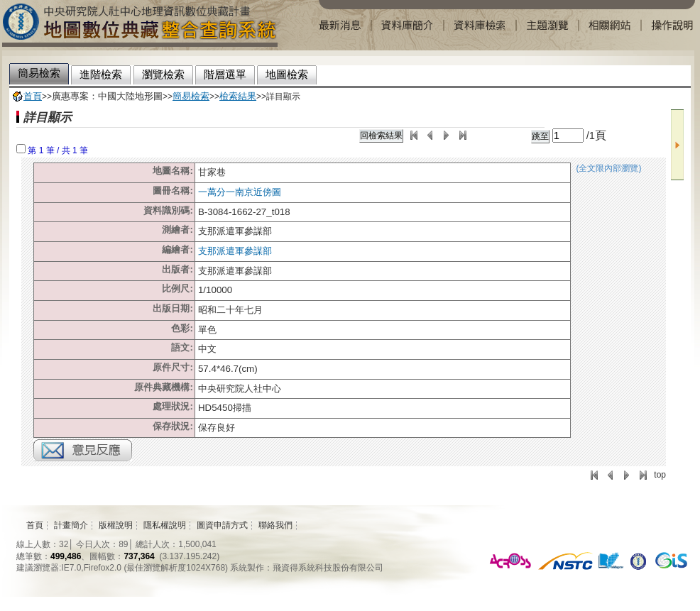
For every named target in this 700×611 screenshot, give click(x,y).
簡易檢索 (191, 96)
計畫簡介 (71, 525)
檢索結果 (238, 96)
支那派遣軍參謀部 (235, 251)
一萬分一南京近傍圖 (240, 192)
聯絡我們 (275, 525)
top (660, 475)
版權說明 (116, 525)
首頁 (33, 96)
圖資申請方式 (222, 525)
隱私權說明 (165, 525)
